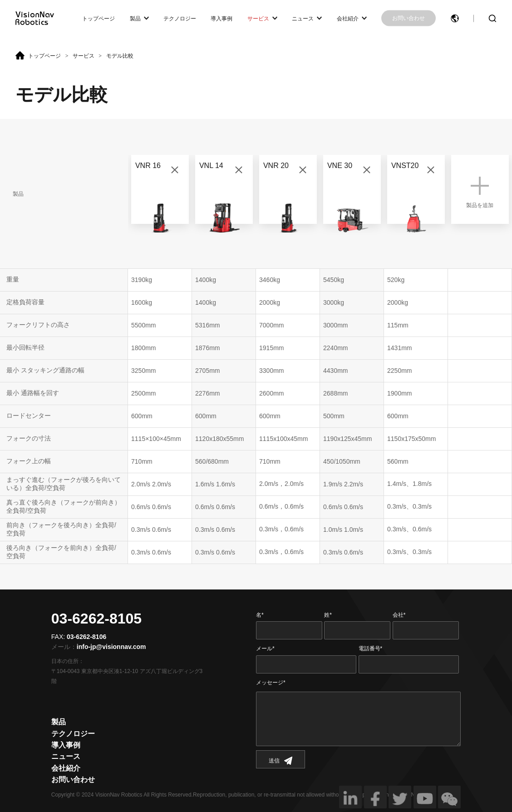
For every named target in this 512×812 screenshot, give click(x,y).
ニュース (303, 18)
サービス (258, 18)
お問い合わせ (409, 18)
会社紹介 (348, 18)
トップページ (98, 18)
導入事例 (222, 18)
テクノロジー (180, 18)
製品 (135, 18)
